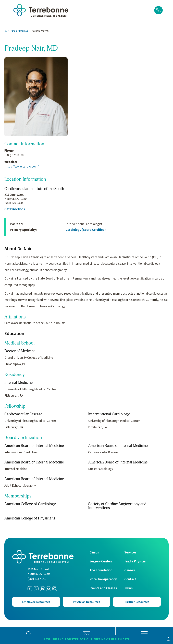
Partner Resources (137, 602)
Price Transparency (103, 579)
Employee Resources (36, 602)
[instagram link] (55, 589)
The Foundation (101, 570)
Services (130, 552)
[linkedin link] (42, 589)
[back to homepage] (6, 31)
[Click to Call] (158, 10)
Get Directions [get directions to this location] (15, 209)
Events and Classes (103, 588)
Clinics (94, 552)
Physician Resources (86, 602)
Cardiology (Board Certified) (86, 230)
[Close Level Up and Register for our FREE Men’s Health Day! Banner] (168, 639)
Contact (130, 579)
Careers (130, 570)
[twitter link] (36, 589)
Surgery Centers (101, 561)
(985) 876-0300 (14, 155)
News (128, 588)
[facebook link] (30, 589)
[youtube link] (48, 589)
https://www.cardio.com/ (22, 167)
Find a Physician (20, 31)
